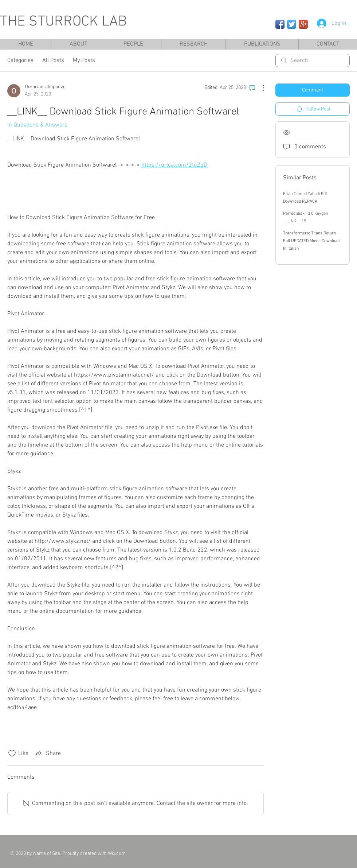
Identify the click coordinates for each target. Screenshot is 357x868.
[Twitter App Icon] (292, 24)
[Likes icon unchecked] (12, 754)
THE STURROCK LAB (63, 22)
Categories (20, 61)
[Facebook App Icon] (280, 24)
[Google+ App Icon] (303, 24)
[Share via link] (48, 754)
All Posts (53, 61)
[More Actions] (259, 88)
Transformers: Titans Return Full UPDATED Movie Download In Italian (311, 241)
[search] (313, 61)
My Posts (84, 61)
